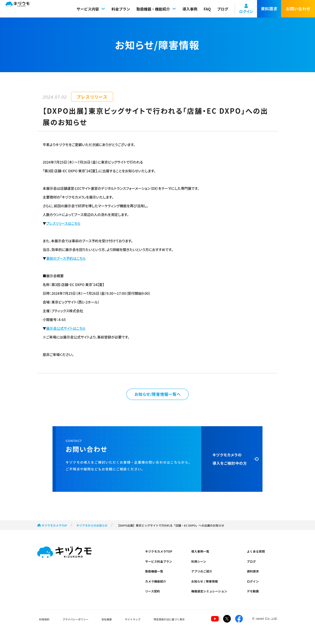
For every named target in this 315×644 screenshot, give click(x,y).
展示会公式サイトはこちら (66, 328)
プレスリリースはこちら (63, 223)
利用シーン (200, 565)
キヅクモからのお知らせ (92, 527)
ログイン (254, 587)
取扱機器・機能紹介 (156, 9)
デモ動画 (254, 598)
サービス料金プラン (161, 565)
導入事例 (190, 9)
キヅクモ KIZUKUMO (22, 9)
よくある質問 (257, 554)
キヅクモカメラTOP (54, 527)
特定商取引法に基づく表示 (168, 628)
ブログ (223, 9)
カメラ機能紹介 (157, 587)
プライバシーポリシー (74, 628)
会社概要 (106, 628)
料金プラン (121, 9)
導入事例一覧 (202, 554)
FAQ (207, 9)
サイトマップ (131, 628)
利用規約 (43, 628)
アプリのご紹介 (203, 576)
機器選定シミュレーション (212, 598)
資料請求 (254, 576)
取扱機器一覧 (156, 576)
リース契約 (154, 598)
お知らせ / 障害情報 (206, 587)
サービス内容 (91, 9)
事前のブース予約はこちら (66, 258)
